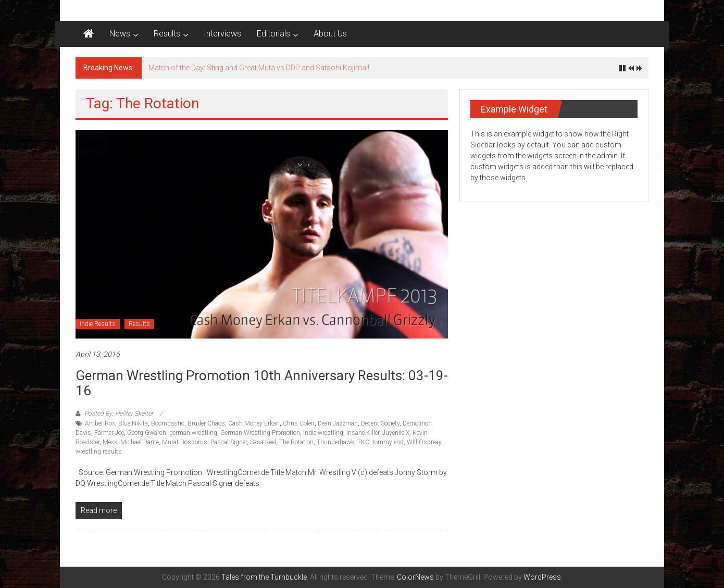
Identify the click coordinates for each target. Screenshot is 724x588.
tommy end (388, 442)
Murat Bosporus (185, 442)
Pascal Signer (229, 442)
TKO (363, 442)
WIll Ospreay (424, 442)
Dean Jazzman (338, 423)
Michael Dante (140, 442)
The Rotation (296, 442)
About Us (330, 34)
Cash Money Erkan (254, 423)
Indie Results (98, 324)
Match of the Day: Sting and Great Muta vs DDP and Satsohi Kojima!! (259, 68)
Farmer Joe (109, 433)
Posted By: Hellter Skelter (119, 414)
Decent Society (380, 423)
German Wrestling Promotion (260, 433)
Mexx (110, 442)
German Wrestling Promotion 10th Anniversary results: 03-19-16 (262, 383)
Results (167, 34)
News (120, 34)
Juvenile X (396, 433)
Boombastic (168, 423)
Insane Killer (363, 433)
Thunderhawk (335, 442)
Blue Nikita (133, 423)
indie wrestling (323, 433)
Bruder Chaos (206, 423)
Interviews (222, 34)
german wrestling (193, 433)
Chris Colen (299, 423)
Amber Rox (100, 423)
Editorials (273, 34)
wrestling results (99, 452)
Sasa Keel (263, 442)
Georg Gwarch (147, 433)
